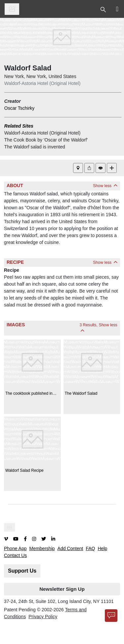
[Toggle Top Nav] (104, 9)
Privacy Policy (43, 617)
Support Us (22, 571)
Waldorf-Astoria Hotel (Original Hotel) (42, 83)
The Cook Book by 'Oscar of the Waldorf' (46, 140)
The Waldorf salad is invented (35, 147)
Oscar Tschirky (20, 108)
